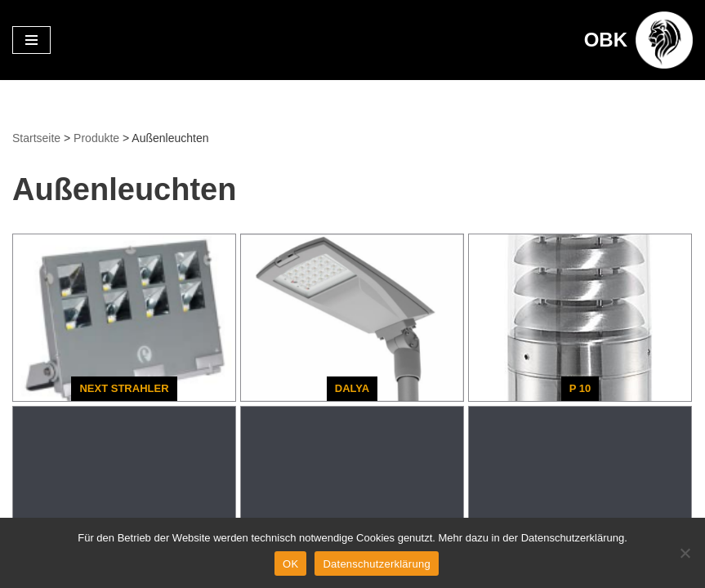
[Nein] (685, 553)
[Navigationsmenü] (31, 40)
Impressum (143, 437)
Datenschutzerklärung (376, 564)
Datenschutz (52, 437)
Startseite (36, 138)
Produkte (96, 138)
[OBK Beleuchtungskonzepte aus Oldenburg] (638, 40)
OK (290, 564)
